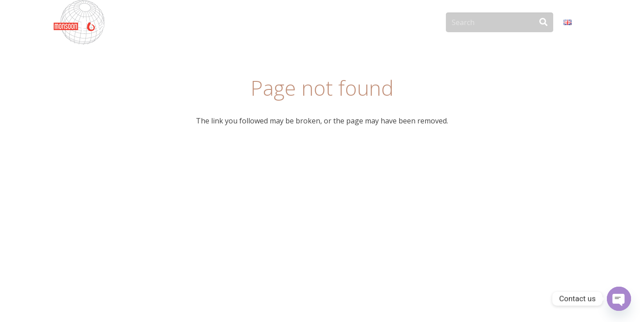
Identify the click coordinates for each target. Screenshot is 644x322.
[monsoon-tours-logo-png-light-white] (87, 22)
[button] (577, 22)
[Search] (500, 23)
